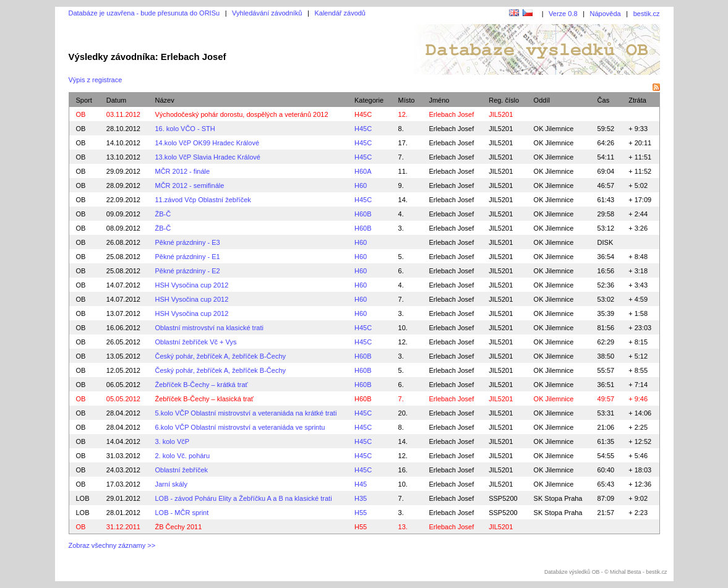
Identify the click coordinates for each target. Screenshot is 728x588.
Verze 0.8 (563, 14)
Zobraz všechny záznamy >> (112, 545)
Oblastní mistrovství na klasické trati (209, 328)
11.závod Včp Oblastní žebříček (203, 200)
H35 (361, 498)
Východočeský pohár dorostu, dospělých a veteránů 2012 (241, 114)
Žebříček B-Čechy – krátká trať (201, 385)
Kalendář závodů (340, 13)
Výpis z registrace (96, 80)
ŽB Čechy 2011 (178, 527)
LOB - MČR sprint (182, 513)
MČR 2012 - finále (182, 171)
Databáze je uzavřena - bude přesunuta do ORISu (144, 13)
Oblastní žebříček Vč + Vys (195, 342)
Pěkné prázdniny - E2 (187, 271)
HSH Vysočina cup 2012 (191, 285)
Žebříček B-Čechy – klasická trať (204, 399)
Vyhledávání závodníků (267, 13)
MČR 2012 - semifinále (189, 185)
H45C (363, 114)
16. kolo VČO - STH (185, 129)
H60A (363, 171)
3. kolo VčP (172, 441)
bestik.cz (647, 14)
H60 (361, 185)
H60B (363, 214)
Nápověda (606, 14)
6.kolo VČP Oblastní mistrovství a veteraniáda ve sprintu (240, 427)
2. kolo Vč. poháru (182, 456)
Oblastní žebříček (181, 470)
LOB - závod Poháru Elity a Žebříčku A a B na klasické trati (243, 498)
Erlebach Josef (451, 129)
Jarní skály (171, 484)
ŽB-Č (163, 214)
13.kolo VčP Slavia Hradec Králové (207, 157)
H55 (361, 513)
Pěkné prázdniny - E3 (187, 242)
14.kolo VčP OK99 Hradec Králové (207, 143)
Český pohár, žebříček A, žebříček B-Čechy (220, 356)
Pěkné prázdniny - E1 (187, 257)
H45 (361, 484)
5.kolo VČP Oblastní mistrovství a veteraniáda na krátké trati (246, 413)
